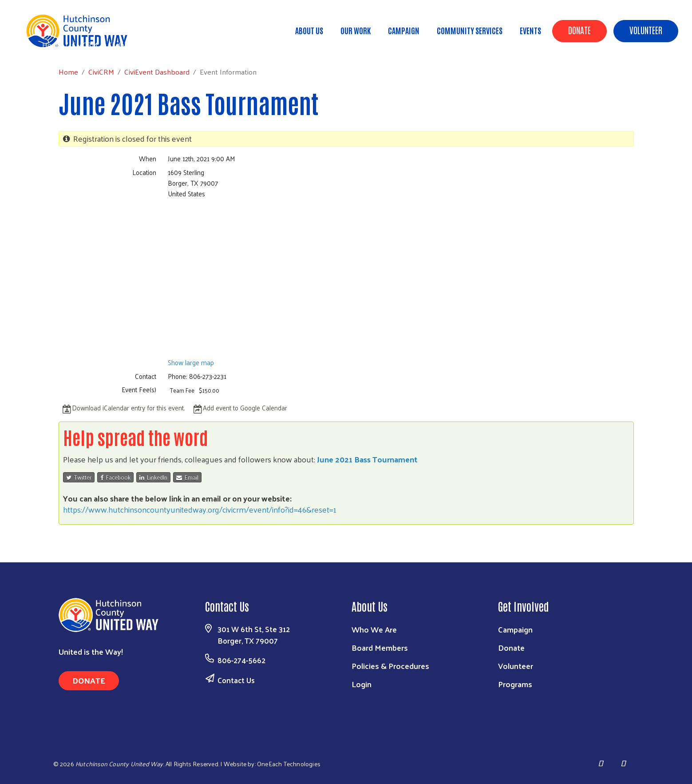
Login (362, 684)
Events (530, 30)
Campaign (404, 30)
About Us (309, 30)
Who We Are (374, 629)
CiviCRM (85, 44)
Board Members (380, 647)
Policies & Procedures (390, 666)
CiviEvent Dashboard (140, 44)
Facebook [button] (115, 477)
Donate (579, 30)
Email (187, 477)
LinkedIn (153, 477)
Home (52, 45)
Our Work (356, 30)
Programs (515, 684)
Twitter (79, 477)
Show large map (191, 362)
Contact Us (236, 680)
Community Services (470, 30)
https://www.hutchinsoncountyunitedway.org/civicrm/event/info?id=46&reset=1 (200, 509)
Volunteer (646, 30)
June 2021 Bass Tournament (367, 459)
